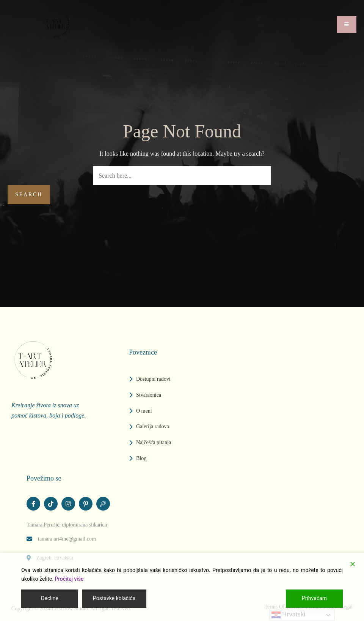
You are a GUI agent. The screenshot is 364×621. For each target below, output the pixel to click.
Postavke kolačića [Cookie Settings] (114, 598)
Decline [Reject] (50, 598)
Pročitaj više (69, 579)
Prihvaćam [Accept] (314, 598)
